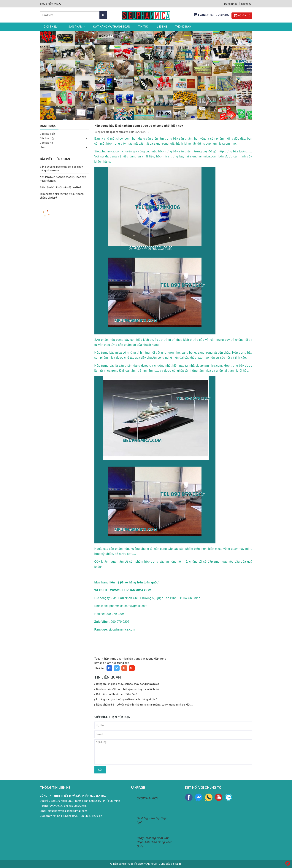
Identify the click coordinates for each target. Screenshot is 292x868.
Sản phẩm (77, 27)
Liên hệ (162, 27)
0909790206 (219, 15)
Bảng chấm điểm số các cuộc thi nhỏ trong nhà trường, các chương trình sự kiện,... (145, 705)
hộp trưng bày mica (116, 659)
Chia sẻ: (100, 668)
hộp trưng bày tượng (141, 659)
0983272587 (80, 806)
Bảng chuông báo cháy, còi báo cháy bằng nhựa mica (128, 684)
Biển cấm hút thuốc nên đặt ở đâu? (117, 694)
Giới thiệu (52, 27)
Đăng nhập (231, 4)
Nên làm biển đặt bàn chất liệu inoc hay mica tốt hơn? (128, 689)
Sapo (178, 864)
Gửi (100, 770)
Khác (43, 147)
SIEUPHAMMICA (147, 798)
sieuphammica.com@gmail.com (68, 811)
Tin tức (144, 27)
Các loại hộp (47, 138)
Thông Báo (184, 27)
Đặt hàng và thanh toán (112, 27)
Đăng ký (246, 4)
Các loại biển (47, 134)
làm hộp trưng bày (118, 663)
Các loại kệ (46, 143)
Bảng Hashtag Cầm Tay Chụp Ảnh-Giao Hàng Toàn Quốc (154, 842)
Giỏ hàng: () (242, 15)
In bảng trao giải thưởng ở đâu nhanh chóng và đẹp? (127, 699)
